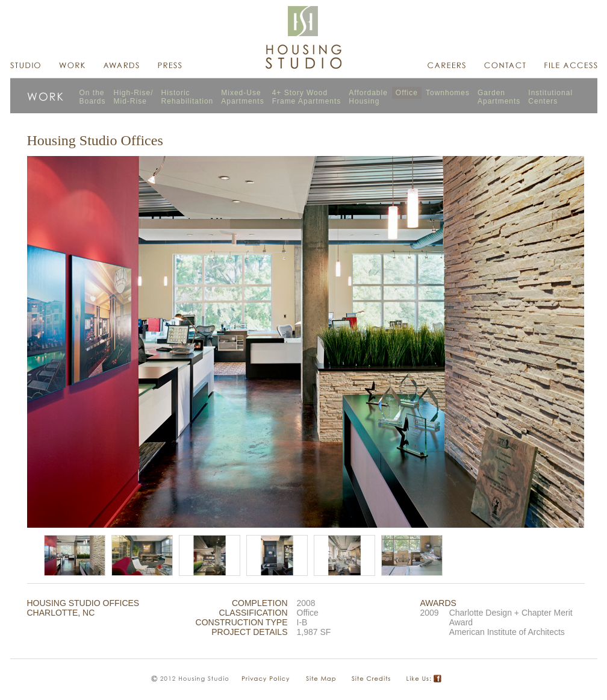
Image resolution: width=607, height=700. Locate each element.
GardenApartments (499, 97)
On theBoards (93, 97)
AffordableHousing (368, 97)
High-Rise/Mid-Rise (134, 97)
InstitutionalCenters (550, 97)
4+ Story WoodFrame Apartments (307, 97)
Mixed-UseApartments (242, 97)
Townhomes (448, 93)
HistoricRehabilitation (188, 97)
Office (407, 93)
